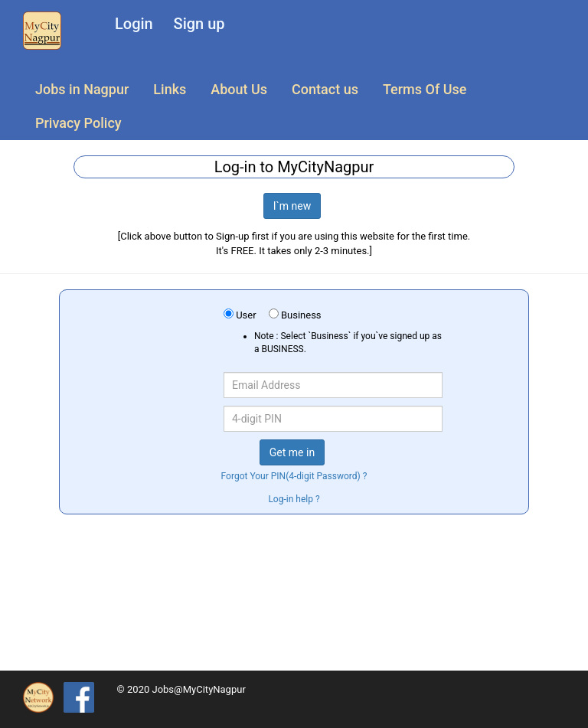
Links (170, 89)
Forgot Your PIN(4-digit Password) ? (294, 476)
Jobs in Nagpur (82, 89)
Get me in (292, 452)
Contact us (325, 89)
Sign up (199, 24)
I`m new (292, 206)
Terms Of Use (425, 89)
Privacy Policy (78, 123)
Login (134, 24)
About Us (239, 89)
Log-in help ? (294, 499)
